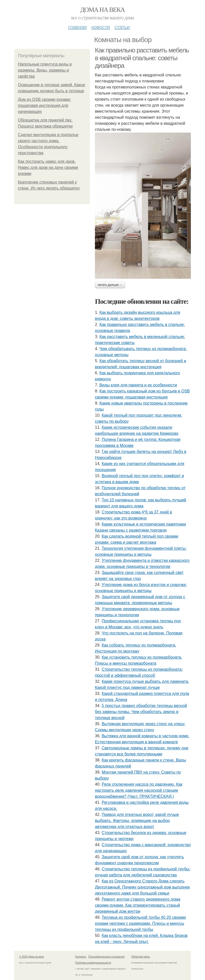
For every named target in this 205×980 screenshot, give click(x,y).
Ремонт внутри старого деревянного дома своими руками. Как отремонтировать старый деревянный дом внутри (138, 905)
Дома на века (102, 10)
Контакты (81, 957)
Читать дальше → (110, 285)
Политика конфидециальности (93, 963)
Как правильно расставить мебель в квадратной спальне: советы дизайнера (142, 58)
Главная (77, 27)
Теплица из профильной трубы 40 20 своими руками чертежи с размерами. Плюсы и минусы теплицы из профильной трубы (140, 923)
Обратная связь (141, 957)
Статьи (122, 27)
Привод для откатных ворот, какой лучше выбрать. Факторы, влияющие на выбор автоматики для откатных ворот (137, 821)
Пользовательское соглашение (107, 957)
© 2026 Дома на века (32, 957)
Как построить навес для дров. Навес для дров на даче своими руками (48, 167)
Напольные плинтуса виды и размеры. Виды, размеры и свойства (45, 70)
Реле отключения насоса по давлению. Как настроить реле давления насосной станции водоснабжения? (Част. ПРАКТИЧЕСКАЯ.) (139, 790)
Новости (100, 27)
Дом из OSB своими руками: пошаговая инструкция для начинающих (44, 105)
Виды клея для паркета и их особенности (138, 385)
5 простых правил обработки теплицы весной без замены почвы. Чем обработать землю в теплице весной (141, 712)
